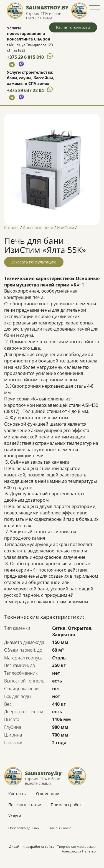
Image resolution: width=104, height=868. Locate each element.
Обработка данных (24, 828)
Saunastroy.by (47, 7)
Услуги (15, 816)
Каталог (12, 228)
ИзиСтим (65, 228)
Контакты (17, 794)
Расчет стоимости (73, 27)
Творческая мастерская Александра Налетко (76, 849)
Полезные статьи (25, 805)
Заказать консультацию (34, 262)
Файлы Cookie (60, 828)
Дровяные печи (38, 228)
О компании (48, 794)
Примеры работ (66, 805)
